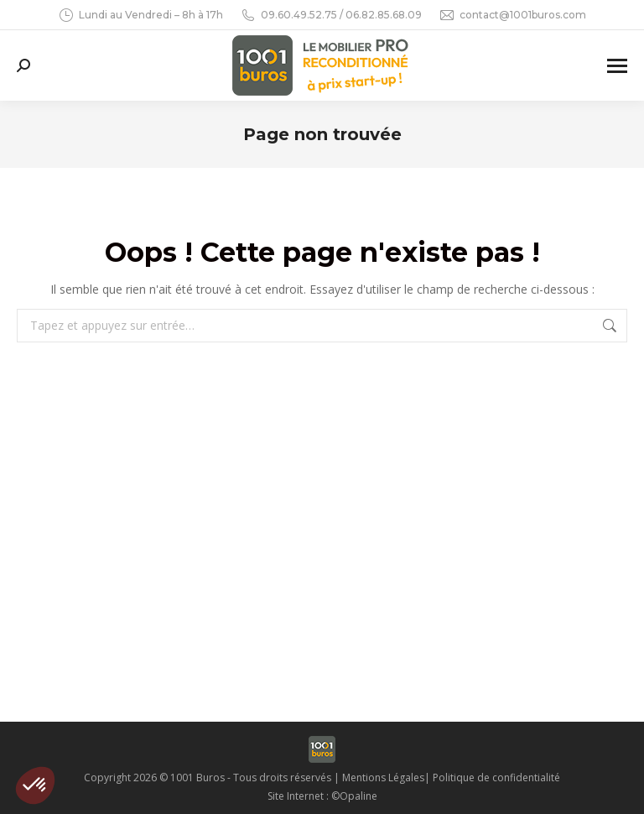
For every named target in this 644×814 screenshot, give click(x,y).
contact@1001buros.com (512, 15)
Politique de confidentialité (496, 777)
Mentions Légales (383, 777)
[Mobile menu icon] (617, 66)
